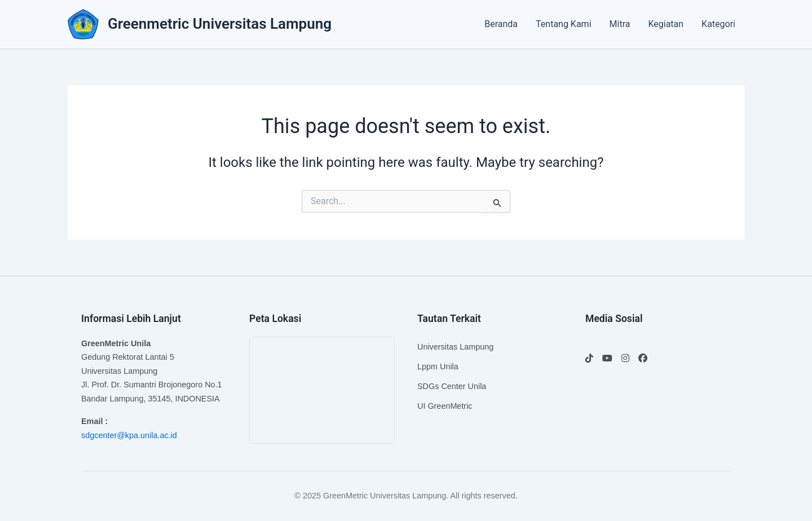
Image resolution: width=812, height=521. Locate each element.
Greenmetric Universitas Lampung (220, 24)
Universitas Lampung (455, 347)
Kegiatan (666, 24)
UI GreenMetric (445, 406)
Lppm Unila (438, 367)
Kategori (718, 24)
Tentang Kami (563, 24)
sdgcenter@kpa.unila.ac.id (129, 435)
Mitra (620, 24)
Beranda (501, 24)
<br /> (322, 388)
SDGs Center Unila (452, 386)
